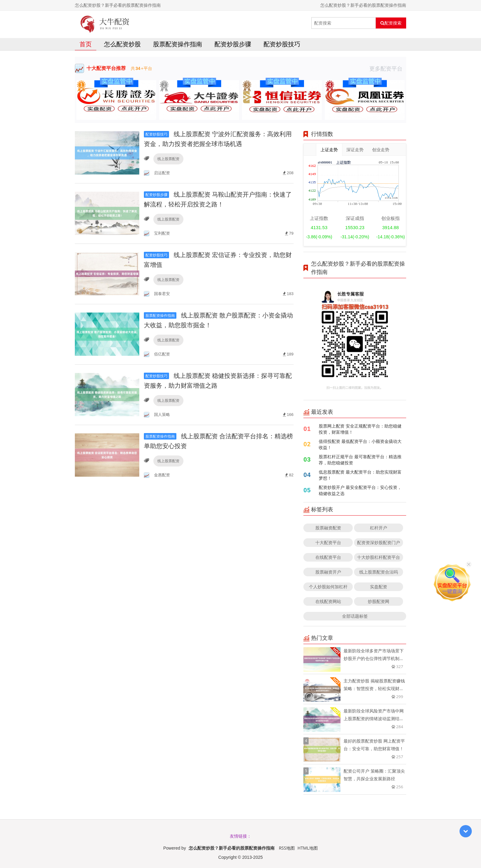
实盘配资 (379, 587)
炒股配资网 (379, 601)
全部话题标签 (355, 616)
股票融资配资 (328, 528)
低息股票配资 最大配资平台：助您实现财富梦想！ (360, 475)
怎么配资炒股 (122, 44)
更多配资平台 (388, 68)
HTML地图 (308, 848)
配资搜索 (391, 23)
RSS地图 (287, 848)
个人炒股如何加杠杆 (328, 587)
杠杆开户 (379, 528)
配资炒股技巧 (282, 44)
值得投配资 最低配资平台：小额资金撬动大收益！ (360, 444)
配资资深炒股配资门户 (379, 542)
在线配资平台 (328, 557)
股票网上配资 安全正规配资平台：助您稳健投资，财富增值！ (360, 429)
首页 (86, 44)
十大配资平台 (328, 542)
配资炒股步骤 (233, 44)
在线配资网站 (328, 601)
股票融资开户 (328, 572)
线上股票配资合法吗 (379, 572)
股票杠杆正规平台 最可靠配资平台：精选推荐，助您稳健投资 (360, 460)
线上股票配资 (168, 159)
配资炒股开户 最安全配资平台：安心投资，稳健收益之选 (360, 490)
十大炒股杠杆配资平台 (379, 557)
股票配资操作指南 (178, 44)
